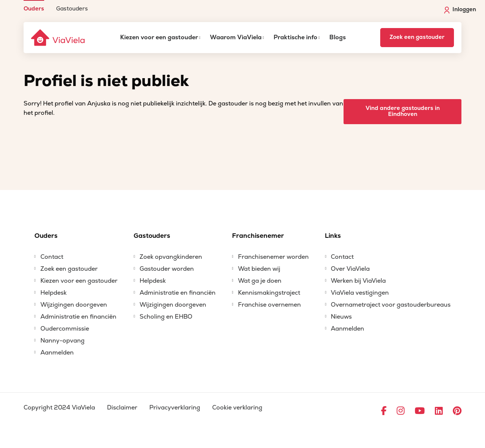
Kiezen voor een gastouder (159, 37)
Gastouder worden (167, 269)
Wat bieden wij (259, 269)
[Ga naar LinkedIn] (439, 411)
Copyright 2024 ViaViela (59, 408)
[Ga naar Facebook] (384, 411)
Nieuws (341, 317)
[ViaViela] (58, 38)
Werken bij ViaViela (358, 281)
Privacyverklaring (175, 408)
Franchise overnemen (269, 305)
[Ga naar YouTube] (420, 411)
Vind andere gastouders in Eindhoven (403, 111)
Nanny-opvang (62, 341)
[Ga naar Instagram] (401, 411)
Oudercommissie (65, 329)
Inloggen (460, 10)
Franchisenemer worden (273, 257)
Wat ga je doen (260, 281)
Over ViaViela (350, 269)
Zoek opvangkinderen (171, 257)
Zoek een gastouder (417, 37)
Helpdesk (54, 293)
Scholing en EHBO (166, 317)
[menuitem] (34, 6)
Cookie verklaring (237, 408)
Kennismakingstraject (269, 293)
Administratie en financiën (78, 317)
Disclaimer (122, 408)
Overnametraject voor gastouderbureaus (391, 305)
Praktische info (295, 37)
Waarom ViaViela (236, 37)
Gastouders (72, 8)
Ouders (34, 8)
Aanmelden (57, 353)
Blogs (338, 37)
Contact (52, 257)
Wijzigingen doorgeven (74, 305)
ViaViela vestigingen (360, 293)
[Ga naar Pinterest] (457, 411)
